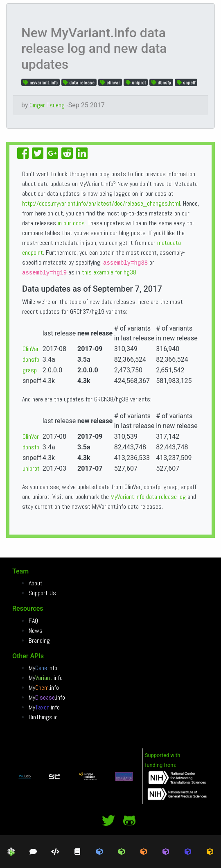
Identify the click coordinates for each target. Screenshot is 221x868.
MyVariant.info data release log (148, 497)
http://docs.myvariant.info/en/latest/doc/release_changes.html (101, 203)
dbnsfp (161, 82)
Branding (39, 640)
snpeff (186, 82)
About (36, 583)
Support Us (42, 593)
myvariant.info (41, 82)
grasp (30, 370)
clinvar (110, 82)
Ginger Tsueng (47, 105)
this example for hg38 (109, 272)
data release (79, 82)
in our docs (71, 223)
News (36, 631)
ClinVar (31, 349)
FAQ (33, 621)
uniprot (136, 82)
